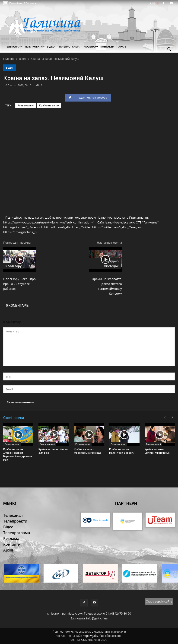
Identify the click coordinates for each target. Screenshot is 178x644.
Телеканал (14, 46)
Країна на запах (49, 105)
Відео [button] (51, 46)
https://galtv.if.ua (94, 636)
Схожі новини (14, 418)
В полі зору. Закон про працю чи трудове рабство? (19, 284)
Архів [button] (122, 46)
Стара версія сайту (159, 601)
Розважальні (26, 105)
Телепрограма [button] (69, 46)
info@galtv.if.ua (97, 618)
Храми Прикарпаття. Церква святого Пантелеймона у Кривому (107, 286)
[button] (169, 50)
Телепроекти (35, 46)
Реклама (91, 46)
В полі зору (13, 266)
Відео (10, 68)
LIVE (154, 3)
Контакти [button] (107, 46)
